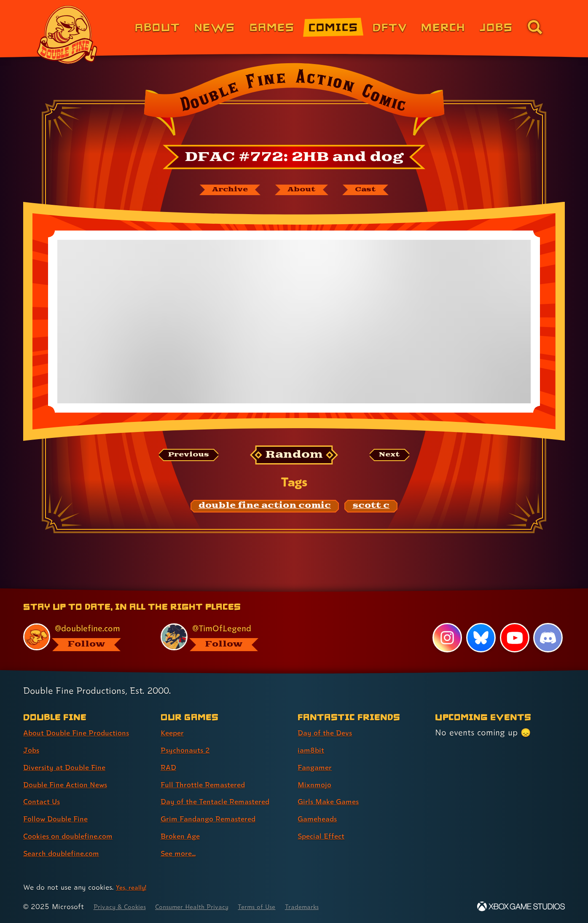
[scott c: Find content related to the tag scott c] (371, 509)
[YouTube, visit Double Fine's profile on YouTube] (514, 638)
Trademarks (331, 906)
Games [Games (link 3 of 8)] (272, 27)
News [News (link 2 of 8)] (215, 27)
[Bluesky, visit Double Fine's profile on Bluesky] (480, 638)
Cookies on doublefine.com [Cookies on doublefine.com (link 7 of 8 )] (75, 836)
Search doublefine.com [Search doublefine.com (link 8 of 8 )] (67, 853)
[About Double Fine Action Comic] (303, 191)
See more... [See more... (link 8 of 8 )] (182, 853)
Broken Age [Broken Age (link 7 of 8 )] (184, 836)
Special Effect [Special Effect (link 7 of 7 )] (325, 836)
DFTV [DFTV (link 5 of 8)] (390, 27)
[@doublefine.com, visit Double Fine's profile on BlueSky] (82, 637)
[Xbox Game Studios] (521, 906)
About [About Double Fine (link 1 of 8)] (157, 27)
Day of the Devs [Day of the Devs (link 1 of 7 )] (329, 732)
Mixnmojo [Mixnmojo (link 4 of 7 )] (317, 784)
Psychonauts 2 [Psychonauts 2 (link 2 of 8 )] (189, 750)
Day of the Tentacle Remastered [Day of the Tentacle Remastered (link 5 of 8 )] (224, 802)
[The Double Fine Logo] (67, 35)
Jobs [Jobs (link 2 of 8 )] (33, 750)
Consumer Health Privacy (206, 906)
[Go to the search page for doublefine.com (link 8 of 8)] (535, 27)
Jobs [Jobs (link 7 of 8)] (496, 27)
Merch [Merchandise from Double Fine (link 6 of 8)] (443, 27)
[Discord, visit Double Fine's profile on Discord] (548, 638)
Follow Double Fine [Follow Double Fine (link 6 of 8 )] (61, 818)
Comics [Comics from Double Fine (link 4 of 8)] (333, 27)
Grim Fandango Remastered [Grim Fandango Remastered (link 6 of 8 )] (216, 818)
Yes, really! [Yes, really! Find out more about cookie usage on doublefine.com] (133, 887)
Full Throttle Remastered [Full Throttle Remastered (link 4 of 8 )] (209, 784)
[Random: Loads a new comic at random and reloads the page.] (294, 457)
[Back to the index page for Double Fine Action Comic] (294, 102)
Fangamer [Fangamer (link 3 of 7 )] (318, 767)
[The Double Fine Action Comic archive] (221, 191)
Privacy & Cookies (124, 906)
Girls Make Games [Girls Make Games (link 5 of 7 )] (333, 802)
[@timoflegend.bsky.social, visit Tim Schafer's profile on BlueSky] (220, 637)
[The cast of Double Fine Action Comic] (376, 191)
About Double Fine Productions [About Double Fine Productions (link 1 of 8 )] (84, 732)
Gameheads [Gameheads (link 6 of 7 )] (321, 818)
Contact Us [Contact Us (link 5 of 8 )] (44, 802)
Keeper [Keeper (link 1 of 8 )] (175, 732)
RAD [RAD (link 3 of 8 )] (170, 767)
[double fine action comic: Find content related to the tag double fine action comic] (265, 509)
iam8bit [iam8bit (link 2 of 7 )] (313, 750)
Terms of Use (280, 906)
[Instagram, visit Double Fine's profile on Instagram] (446, 638)
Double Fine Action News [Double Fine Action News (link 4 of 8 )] (72, 784)
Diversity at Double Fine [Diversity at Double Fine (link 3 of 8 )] (70, 767)
